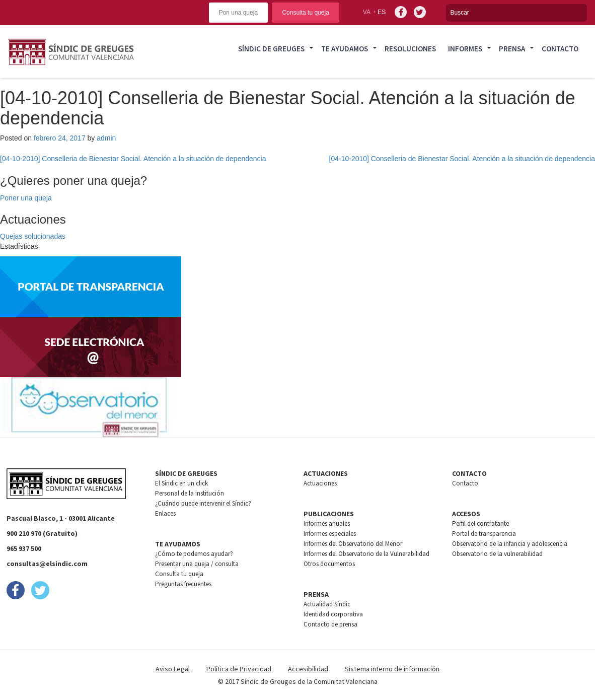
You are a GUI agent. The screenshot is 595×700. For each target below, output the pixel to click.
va (367, 12)
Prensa (512, 49)
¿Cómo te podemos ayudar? (194, 554)
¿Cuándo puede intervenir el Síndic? (203, 503)
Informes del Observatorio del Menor (353, 544)
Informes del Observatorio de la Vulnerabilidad (366, 554)
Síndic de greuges (271, 49)
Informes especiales (330, 534)
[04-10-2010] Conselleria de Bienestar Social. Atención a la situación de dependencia (133, 159)
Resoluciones (410, 49)
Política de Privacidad (239, 669)
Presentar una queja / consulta (197, 564)
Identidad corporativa (333, 614)
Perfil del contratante (480, 523)
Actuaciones (320, 483)
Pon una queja (238, 13)
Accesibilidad (308, 669)
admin (106, 138)
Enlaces (165, 513)
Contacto (560, 49)
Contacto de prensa (330, 624)
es (382, 12)
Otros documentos (329, 564)
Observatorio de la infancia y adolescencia (510, 544)
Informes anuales (327, 523)
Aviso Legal (173, 669)
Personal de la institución (190, 493)
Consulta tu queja (305, 13)
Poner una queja (26, 198)
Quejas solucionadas (33, 236)
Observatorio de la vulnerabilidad (497, 554)
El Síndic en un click (181, 483)
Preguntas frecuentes (183, 584)
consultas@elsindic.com (47, 564)
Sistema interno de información (392, 669)
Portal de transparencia (484, 534)
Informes (465, 49)
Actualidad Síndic (327, 604)
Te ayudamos (345, 49)
